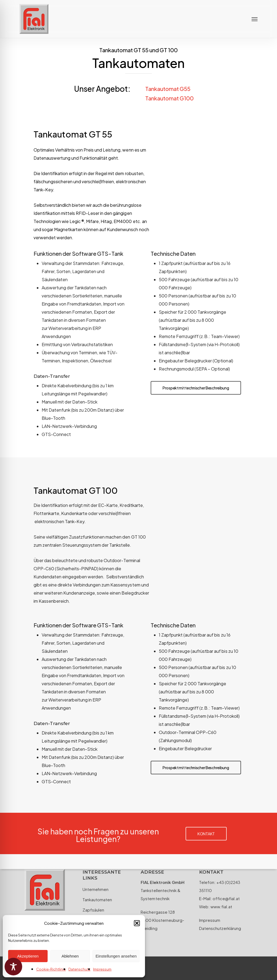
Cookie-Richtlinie (51, 969)
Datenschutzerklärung (220, 928)
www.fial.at (221, 907)
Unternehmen (95, 889)
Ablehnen (70, 956)
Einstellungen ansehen (116, 956)
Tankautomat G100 (169, 98)
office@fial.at (226, 898)
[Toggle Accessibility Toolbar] (13, 967)
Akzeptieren (28, 956)
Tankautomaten (97, 899)
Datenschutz (79, 969)
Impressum (102, 969)
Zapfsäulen (93, 910)
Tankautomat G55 (168, 89)
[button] (137, 923)
